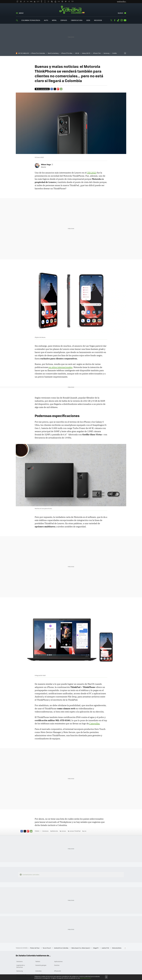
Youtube (125, 20)
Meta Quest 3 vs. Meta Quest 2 (81, 948)
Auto (46, 20)
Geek (88, 20)
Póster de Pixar (35, 948)
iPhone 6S (58, 971)
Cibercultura (77, 20)
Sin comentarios (43, 89)
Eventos (57, 965)
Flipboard (58, 89)
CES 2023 (92, 173)
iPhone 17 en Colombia (38, 53)
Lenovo (64, 831)
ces (85, 831)
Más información (86, 978)
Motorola (55, 831)
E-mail (61, 89)
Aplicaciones (58, 961)
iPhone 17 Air (97, 53)
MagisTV (96, 948)
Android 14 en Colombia (61, 948)
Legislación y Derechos (21, 966)
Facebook (115, 20)
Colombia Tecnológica (31, 20)
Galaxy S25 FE (86, 53)
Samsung (106, 53)
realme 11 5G (106, 948)
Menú (21, 13)
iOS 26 (77, 53)
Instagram (122, 20)
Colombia (38, 971)
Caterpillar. (94, 724)
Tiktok (118, 20)
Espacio (64, 20)
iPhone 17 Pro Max (67, 53)
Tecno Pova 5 (47, 948)
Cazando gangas (41, 965)
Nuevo (120, 13)
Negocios (98, 20)
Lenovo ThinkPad (75, 831)
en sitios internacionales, (61, 367)
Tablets (38, 961)
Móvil (54, 20)
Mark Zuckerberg (53, 53)
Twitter (111, 20)
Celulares (45, 831)
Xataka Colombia (71, 10)
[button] (47, 164)
